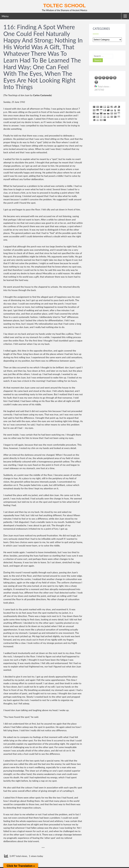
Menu (5, 16)
